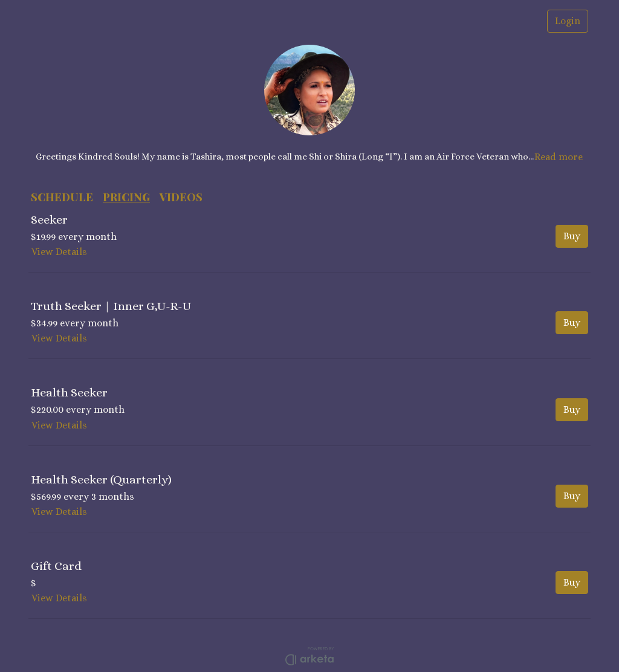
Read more (559, 157)
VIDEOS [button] (181, 197)
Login (568, 21)
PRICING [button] (126, 197)
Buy (572, 236)
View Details (59, 252)
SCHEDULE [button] (62, 197)
